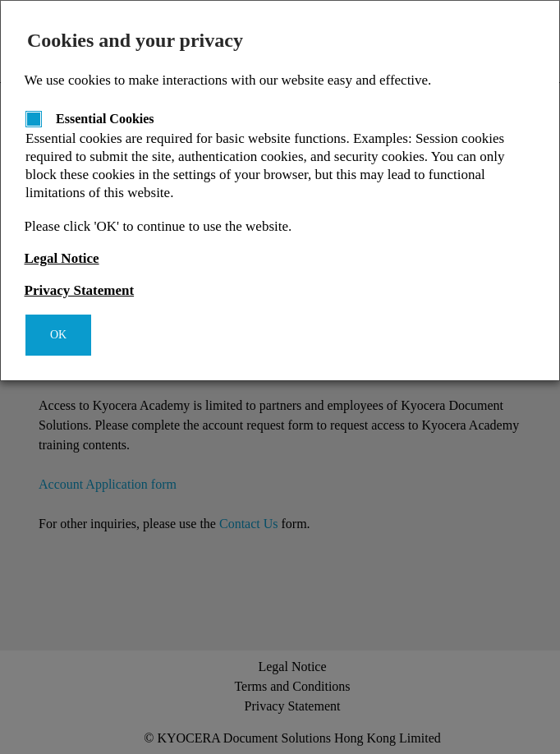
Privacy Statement (80, 290)
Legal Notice (62, 258)
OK (58, 335)
